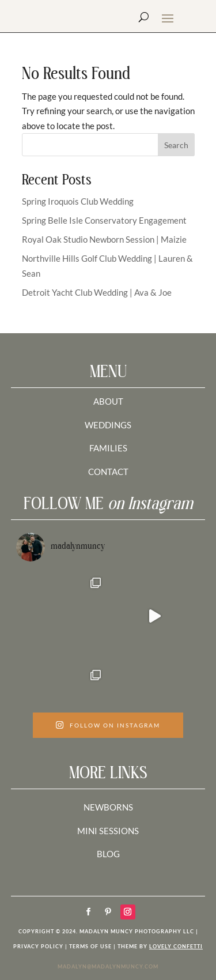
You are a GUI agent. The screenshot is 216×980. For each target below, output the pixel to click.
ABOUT (108, 401)
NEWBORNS (108, 807)
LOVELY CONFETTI (176, 946)
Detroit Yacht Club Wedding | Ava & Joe (97, 292)
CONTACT (108, 472)
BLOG (108, 854)
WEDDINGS (108, 425)
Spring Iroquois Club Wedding (78, 201)
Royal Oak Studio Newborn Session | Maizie (104, 239)
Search (176, 145)
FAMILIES (108, 448)
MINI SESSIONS (108, 831)
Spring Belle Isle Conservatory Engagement (104, 220)
